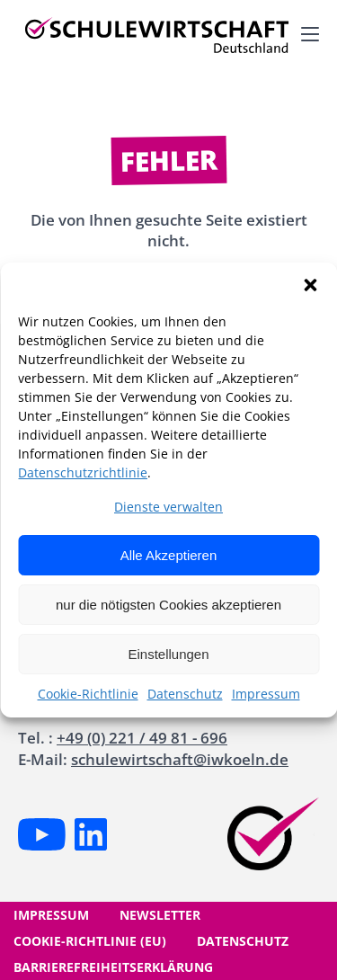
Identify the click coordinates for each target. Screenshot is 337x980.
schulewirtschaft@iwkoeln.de (180, 759)
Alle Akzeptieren (169, 555)
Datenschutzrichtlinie (83, 472)
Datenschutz (185, 694)
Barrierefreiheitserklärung (113, 967)
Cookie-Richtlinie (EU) (90, 941)
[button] (310, 285)
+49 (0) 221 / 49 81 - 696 (142, 738)
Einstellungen (168, 654)
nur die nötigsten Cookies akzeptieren (168, 605)
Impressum (266, 694)
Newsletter (160, 915)
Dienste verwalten (168, 507)
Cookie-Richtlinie (88, 694)
